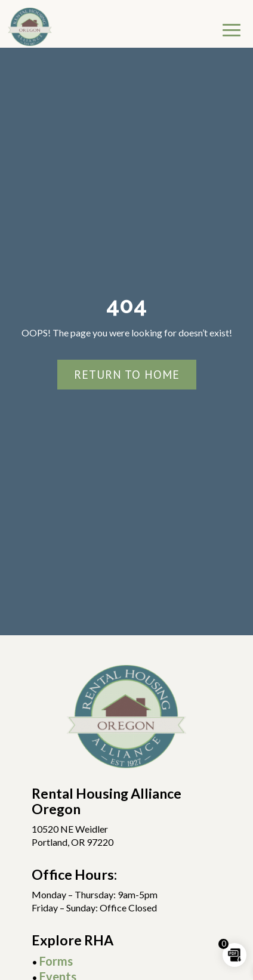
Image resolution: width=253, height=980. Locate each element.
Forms (56, 961)
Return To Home (127, 375)
